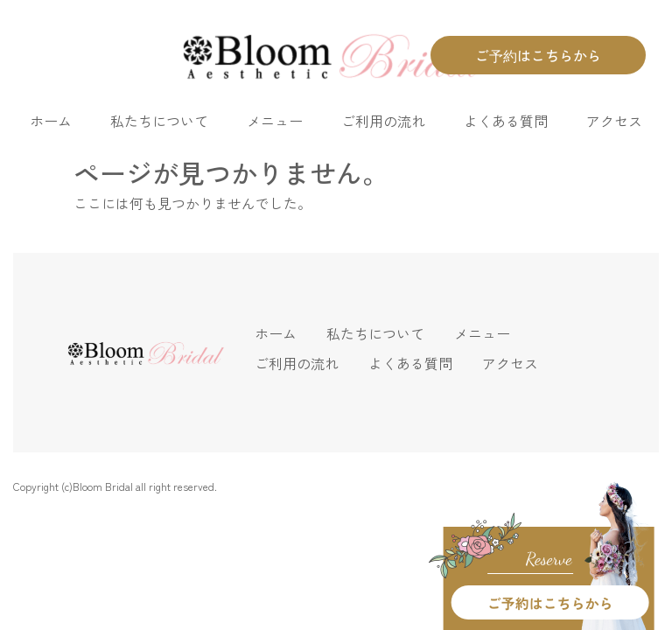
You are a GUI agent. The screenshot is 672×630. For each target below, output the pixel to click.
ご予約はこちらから (538, 55)
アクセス (614, 121)
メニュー (275, 121)
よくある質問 (506, 121)
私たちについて (159, 121)
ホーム (51, 121)
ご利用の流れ (383, 121)
